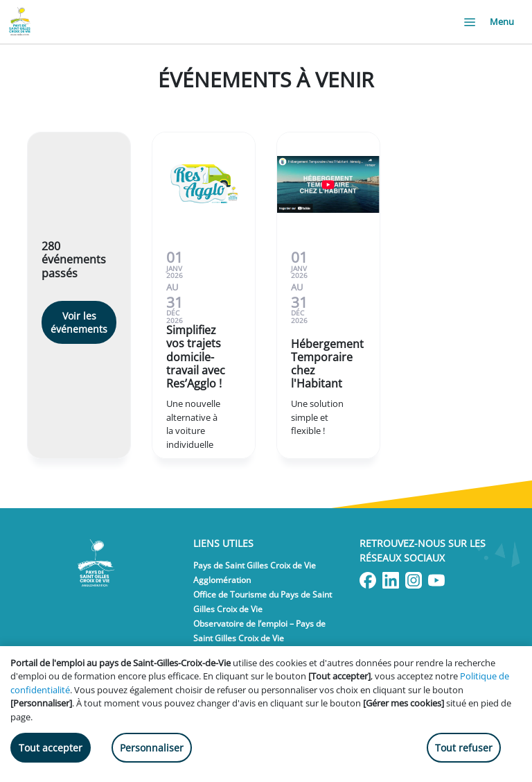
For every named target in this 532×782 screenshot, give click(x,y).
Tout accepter (51, 748)
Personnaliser (152, 748)
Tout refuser (464, 748)
